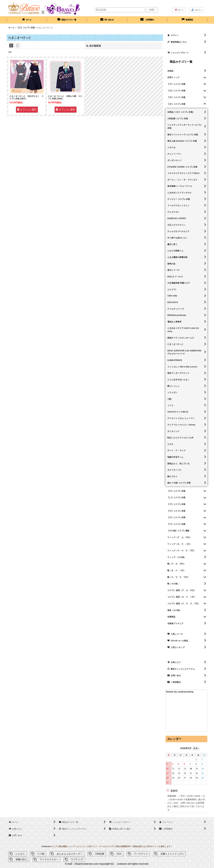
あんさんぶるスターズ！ (70, 854)
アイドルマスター (49, 859)
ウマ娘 (41, 854)
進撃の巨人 (21, 859)
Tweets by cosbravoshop (180, 692)
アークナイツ (141, 854)
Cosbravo (46, 846)
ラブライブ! (77, 859)
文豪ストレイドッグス (172, 854)
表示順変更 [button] (94, 46)
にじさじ (20, 854)
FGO (119, 854)
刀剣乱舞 (99, 854)
